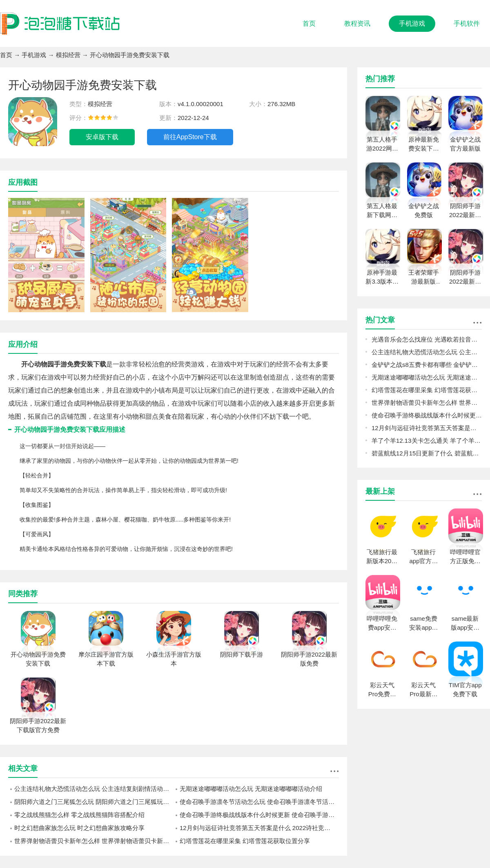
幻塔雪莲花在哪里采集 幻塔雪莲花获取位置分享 (245, 841)
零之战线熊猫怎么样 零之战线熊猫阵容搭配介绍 (79, 815)
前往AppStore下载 (190, 137)
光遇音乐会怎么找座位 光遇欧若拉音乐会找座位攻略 (427, 339)
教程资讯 (357, 23)
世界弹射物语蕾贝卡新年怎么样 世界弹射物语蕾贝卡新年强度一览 (94, 841)
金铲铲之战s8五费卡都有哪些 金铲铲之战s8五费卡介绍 (427, 365)
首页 (309, 23)
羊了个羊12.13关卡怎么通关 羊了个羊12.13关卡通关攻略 (427, 441)
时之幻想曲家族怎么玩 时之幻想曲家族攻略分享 (79, 828)
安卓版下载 (102, 137)
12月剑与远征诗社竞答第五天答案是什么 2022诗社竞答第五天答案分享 (259, 828)
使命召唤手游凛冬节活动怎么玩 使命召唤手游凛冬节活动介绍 (259, 802)
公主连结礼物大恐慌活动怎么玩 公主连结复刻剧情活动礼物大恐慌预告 (94, 789)
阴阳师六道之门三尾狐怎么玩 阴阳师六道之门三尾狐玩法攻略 (94, 802)
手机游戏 (412, 23)
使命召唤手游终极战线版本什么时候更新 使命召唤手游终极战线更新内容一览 (259, 815)
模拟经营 (68, 55)
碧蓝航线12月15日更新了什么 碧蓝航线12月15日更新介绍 (427, 453)
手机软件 (467, 23)
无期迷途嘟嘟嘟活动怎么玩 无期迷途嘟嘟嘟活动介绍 (251, 789)
